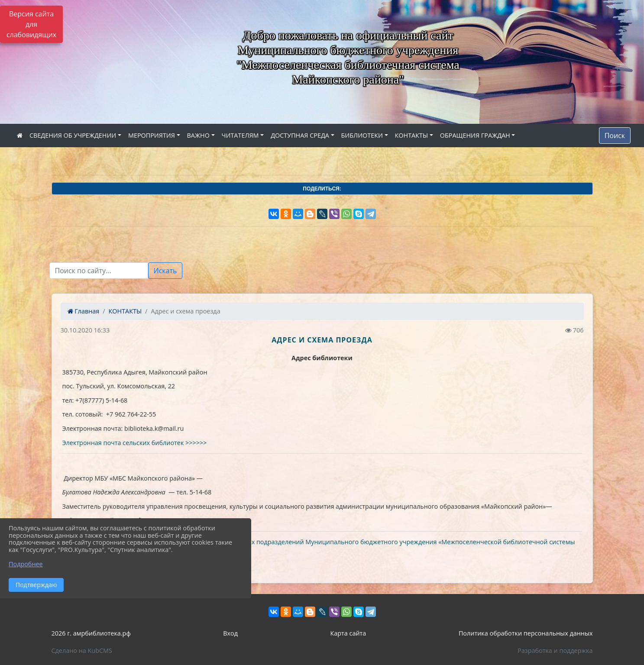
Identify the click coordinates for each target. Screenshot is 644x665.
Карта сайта (348, 633)
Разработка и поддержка (555, 650)
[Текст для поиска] (99, 271)
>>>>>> (196, 443)
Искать (165, 271)
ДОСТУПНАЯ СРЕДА (300, 135)
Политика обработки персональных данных (526, 633)
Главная (84, 311)
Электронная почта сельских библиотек (124, 443)
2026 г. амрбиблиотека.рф (91, 633)
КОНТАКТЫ (412, 135)
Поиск (615, 136)
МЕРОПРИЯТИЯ (152, 135)
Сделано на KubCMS (82, 650)
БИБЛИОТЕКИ (362, 135)
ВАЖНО (198, 135)
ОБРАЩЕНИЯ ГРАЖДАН (475, 135)
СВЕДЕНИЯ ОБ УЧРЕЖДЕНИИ (73, 135)
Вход (230, 633)
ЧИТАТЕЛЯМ (240, 135)
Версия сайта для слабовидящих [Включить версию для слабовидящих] (31, 24)
